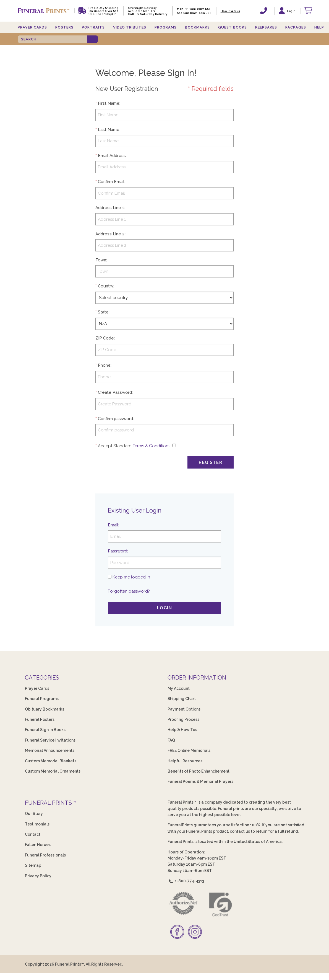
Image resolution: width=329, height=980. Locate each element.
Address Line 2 (110, 234)
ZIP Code (105, 338)
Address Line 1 (110, 208)
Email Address (112, 156)
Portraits (93, 27)
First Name (109, 103)
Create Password (115, 392)
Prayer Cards (32, 27)
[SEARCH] (52, 39)
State (103, 312)
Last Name (109, 130)
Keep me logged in (131, 577)
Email (113, 525)
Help (319, 27)
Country (106, 286)
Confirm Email (111, 182)
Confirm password (115, 419)
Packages (296, 27)
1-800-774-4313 (186, 881)
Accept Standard (115, 446)
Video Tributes (130, 27)
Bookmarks (197, 27)
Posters (64, 27)
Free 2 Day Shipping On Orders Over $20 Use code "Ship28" (104, 11)
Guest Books (233, 27)
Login (165, 608)
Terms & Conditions (152, 446)
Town (101, 260)
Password (118, 551)
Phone (104, 365)
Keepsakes (266, 27)
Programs (166, 27)
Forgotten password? (129, 591)
